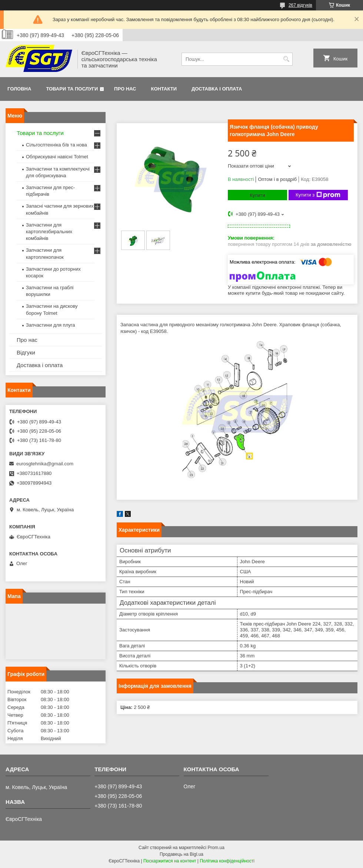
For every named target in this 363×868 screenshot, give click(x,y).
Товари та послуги (72, 89)
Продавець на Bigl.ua (181, 854)
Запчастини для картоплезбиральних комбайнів (49, 232)
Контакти (164, 89)
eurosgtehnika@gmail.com (45, 464)
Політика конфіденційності (227, 861)
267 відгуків (300, 5)
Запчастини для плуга (51, 325)
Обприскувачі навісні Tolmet (57, 157)
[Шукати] (286, 59)
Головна (19, 89)
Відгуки (26, 352)
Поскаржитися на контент (170, 861)
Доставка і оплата (217, 89)
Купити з (318, 195)
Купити (257, 195)
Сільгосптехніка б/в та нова (56, 145)
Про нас (125, 89)
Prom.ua (216, 848)
